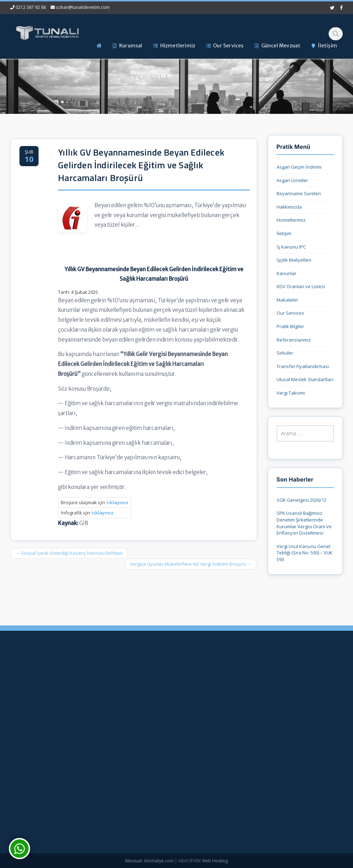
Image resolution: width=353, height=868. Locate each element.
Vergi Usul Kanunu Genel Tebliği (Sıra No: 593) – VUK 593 (305, 553)
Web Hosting (215, 861)
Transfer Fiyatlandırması (303, 366)
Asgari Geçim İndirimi (299, 167)
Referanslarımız (294, 340)
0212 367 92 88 (31, 7)
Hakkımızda (289, 207)
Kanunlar (287, 273)
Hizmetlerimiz (291, 220)
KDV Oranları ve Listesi (301, 286)
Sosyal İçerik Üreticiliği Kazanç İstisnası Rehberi (69, 553)
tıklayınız (102, 513)
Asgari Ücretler (292, 180)
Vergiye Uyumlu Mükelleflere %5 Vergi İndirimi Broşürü (191, 564)
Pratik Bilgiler (290, 326)
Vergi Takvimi (291, 393)
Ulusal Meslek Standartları (305, 379)
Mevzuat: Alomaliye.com (149, 861)
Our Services (290, 313)
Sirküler (285, 353)
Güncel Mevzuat (164, 711)
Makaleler (287, 300)
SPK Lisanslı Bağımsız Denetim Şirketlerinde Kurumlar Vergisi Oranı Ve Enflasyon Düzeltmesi (304, 523)
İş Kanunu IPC (291, 247)
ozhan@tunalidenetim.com (83, 7)
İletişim (284, 233)
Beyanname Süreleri (299, 193)
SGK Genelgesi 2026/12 (302, 500)
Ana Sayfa (157, 675)
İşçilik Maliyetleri (294, 260)
